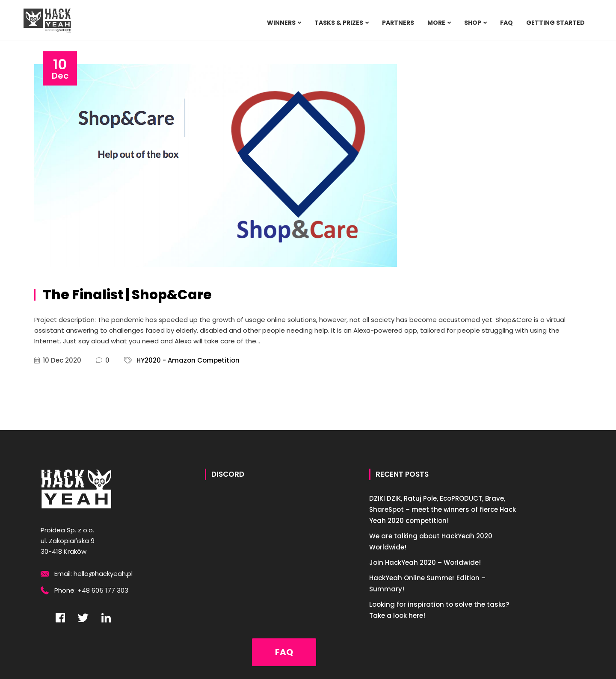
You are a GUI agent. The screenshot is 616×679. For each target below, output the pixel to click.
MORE (436, 23)
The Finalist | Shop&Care (127, 295)
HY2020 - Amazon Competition (188, 360)
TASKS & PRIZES (339, 23)
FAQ (506, 23)
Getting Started (555, 23)
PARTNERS (398, 23)
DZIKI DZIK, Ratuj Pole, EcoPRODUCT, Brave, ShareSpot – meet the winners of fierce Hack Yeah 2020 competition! (443, 509)
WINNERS (281, 23)
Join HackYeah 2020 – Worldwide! (425, 562)
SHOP (473, 23)
